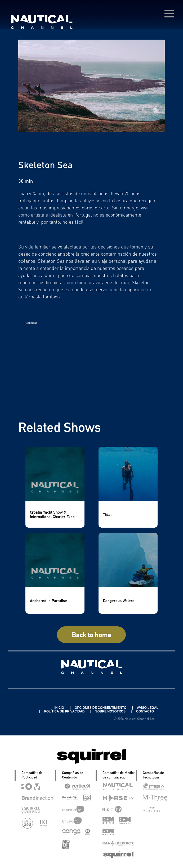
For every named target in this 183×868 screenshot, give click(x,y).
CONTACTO (145, 711)
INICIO (60, 708)
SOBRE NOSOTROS (111, 711)
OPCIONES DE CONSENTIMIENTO (101, 708)
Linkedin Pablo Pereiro (29, 708)
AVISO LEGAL (148, 708)
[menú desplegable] (169, 14)
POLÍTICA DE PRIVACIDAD (65, 711)
